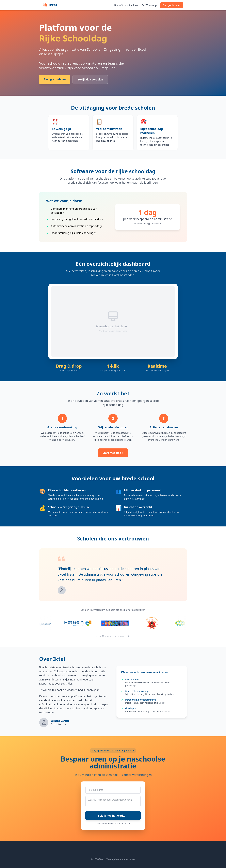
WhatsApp (149, 5)
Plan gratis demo (172, 5)
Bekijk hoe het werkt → (113, 816)
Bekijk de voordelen (90, 79)
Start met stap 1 (113, 453)
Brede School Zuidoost (126, 5)
